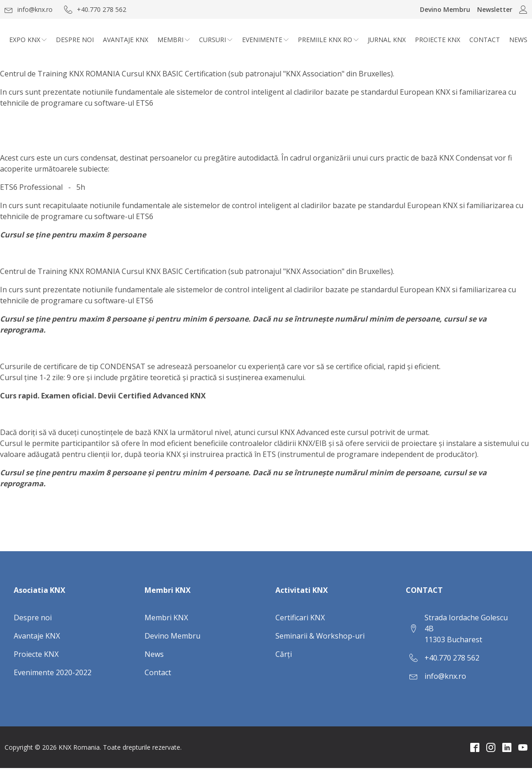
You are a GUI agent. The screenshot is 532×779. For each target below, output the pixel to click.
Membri (174, 40)
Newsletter (495, 9)
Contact (485, 40)
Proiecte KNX (438, 40)
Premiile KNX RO (328, 40)
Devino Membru (445, 9)
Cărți (284, 654)
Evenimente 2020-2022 (53, 672)
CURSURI (216, 40)
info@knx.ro (445, 676)
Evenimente (265, 40)
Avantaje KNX (126, 40)
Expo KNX (28, 40)
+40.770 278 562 (452, 658)
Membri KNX (166, 618)
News (518, 40)
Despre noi (75, 40)
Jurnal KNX (387, 40)
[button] (29, 9)
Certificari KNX (300, 618)
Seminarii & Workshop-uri (320, 636)
